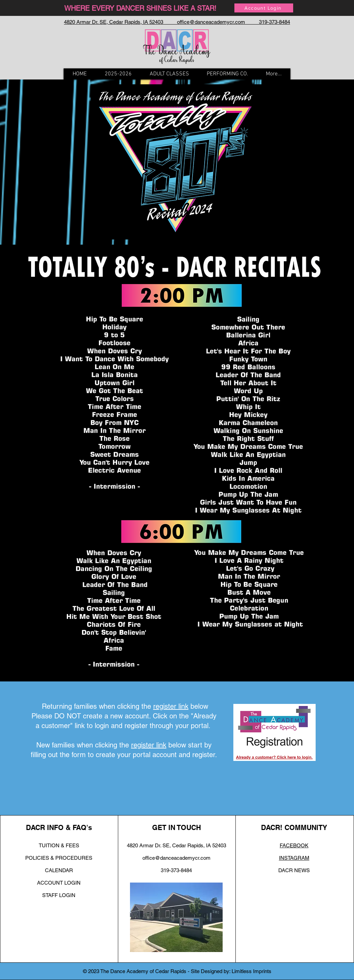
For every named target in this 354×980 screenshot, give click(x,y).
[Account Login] (264, 8)
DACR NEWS (294, 870)
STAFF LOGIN (59, 895)
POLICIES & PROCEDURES (59, 858)
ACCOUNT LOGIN (59, 883)
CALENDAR (59, 870)
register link (171, 706)
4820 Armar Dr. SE (148, 845)
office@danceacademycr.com (176, 858)
